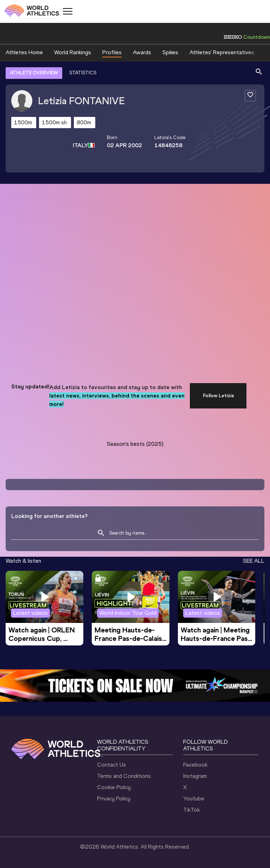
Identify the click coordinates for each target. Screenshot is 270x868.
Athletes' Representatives (222, 52)
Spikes (170, 52)
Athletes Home (24, 52)
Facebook (195, 765)
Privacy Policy (114, 798)
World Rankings (73, 52)
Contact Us (111, 765)
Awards (142, 52)
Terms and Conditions (124, 776)
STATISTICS (83, 73)
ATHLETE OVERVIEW (34, 73)
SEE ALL (254, 561)
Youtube (194, 798)
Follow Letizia (218, 396)
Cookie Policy (114, 787)
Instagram (195, 776)
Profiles (112, 52)
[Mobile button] (67, 11)
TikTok (191, 810)
